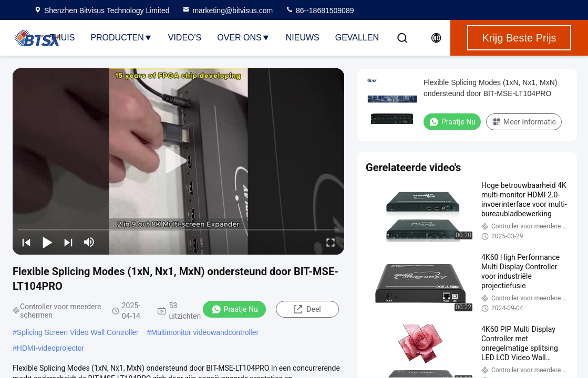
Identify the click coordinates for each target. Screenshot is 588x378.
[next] (68, 242)
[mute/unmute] (89, 242)
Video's (185, 38)
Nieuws (303, 38)
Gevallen (357, 38)
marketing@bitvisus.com (227, 10)
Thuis (62, 38)
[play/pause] (47, 242)
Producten (121, 38)
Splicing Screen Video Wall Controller (78, 332)
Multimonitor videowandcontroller (205, 332)
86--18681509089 (319, 10)
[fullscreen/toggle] (331, 242)
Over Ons (243, 38)
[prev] (26, 242)
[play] (179, 161)
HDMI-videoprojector (50, 348)
